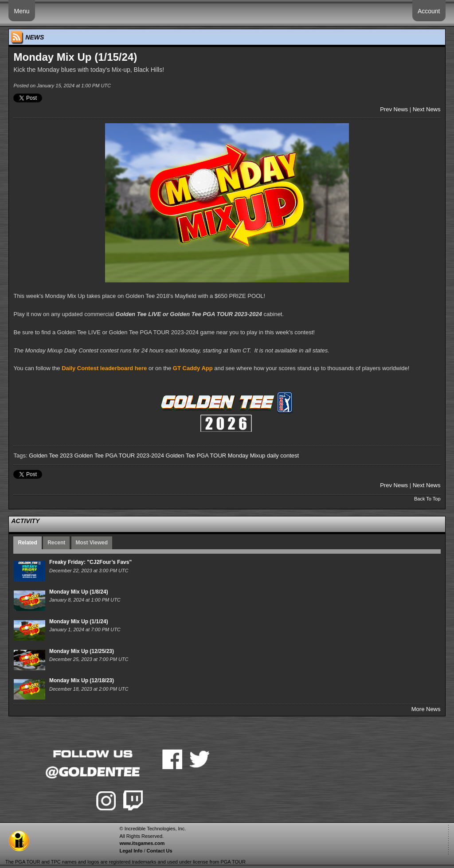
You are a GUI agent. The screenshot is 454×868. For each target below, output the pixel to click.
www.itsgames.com (142, 843)
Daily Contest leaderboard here (104, 368)
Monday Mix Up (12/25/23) (82, 651)
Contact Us (160, 851)
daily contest (283, 456)
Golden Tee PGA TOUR (196, 456)
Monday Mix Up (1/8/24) (79, 592)
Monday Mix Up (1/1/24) (79, 622)
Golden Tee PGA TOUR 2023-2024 (119, 456)
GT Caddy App (193, 368)
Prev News (394, 109)
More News (426, 709)
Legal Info (131, 851)
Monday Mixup (247, 456)
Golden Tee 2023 (51, 456)
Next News (427, 109)
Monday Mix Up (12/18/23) (82, 680)
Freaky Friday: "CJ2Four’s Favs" (90, 562)
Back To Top (427, 499)
